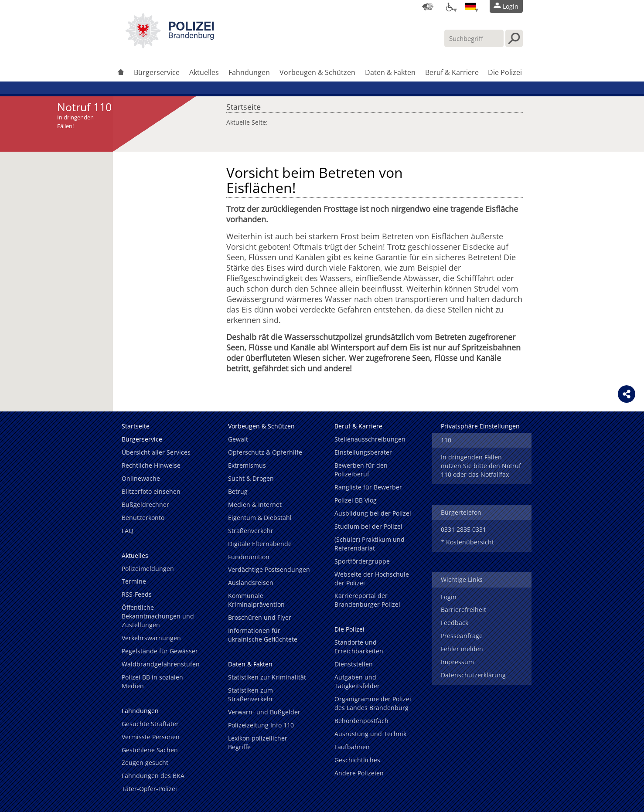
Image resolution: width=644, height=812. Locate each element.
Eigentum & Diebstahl (260, 518)
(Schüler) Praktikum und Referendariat (370, 544)
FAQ (128, 531)
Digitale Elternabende (260, 544)
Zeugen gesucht (145, 763)
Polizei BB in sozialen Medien (152, 681)
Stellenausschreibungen (370, 439)
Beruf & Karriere (452, 72)
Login (449, 597)
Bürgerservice (157, 72)
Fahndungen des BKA (153, 776)
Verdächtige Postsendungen (269, 569)
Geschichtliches (357, 760)
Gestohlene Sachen (150, 750)
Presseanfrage (462, 636)
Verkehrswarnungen (151, 638)
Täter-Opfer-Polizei (149, 789)
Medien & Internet (255, 505)
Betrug (238, 491)
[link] (170, 46)
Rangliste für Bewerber (368, 487)
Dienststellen (354, 664)
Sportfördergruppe (362, 561)
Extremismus (247, 465)
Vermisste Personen (151, 737)
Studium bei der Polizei (368, 526)
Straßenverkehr (251, 531)
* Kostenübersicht (467, 542)
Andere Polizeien (359, 773)
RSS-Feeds (137, 594)
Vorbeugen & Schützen (317, 72)
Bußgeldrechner (145, 505)
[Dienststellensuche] (428, 7)
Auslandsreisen (251, 583)
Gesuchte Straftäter (150, 724)
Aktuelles (204, 72)
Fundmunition (249, 557)
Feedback (455, 623)
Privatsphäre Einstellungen (480, 426)
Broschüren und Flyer (260, 617)
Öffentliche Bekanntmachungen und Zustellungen (158, 616)
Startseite (244, 105)
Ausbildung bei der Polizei (373, 513)
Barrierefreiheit (463, 610)
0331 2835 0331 (463, 529)
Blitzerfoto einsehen (151, 491)
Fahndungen (249, 72)
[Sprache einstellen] (470, 7)
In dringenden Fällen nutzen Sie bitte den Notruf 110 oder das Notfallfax (481, 466)
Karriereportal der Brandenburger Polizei (367, 600)
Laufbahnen (352, 747)
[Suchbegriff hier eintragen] (474, 38)
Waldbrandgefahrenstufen (161, 664)
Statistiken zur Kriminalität (267, 677)
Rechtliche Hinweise (151, 465)
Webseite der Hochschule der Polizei (372, 579)
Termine (134, 581)
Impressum (457, 662)
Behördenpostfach (361, 721)
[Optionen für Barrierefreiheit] (449, 7)
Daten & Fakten (390, 72)
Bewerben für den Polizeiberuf (361, 470)
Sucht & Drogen (251, 478)
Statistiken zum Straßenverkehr (251, 695)
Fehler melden (462, 649)
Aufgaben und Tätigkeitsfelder (357, 681)
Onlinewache (141, 478)
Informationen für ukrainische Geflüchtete (263, 635)
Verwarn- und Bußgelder (264, 712)
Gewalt (238, 439)
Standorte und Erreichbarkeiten (359, 647)
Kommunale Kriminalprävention (256, 600)
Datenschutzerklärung (473, 675)
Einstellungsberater (363, 452)
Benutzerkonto (143, 518)
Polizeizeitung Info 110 (261, 725)
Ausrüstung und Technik (370, 734)
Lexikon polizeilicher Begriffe (258, 742)
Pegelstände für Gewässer (160, 651)
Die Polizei (505, 72)
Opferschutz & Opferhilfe (265, 452)
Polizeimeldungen (148, 569)
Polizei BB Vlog (356, 500)
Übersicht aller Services (156, 452)
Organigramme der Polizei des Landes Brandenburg (373, 703)
